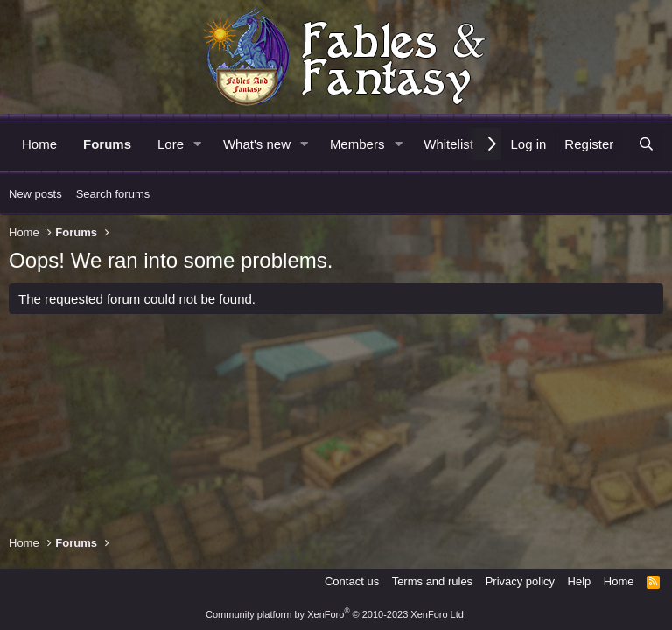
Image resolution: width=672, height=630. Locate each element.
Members (357, 144)
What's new (257, 144)
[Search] (646, 144)
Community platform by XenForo (336, 614)
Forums (107, 144)
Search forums (113, 194)
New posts (35, 194)
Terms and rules (432, 581)
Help (580, 581)
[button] (198, 144)
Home (39, 144)
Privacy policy (520, 581)
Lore (171, 144)
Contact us (352, 581)
